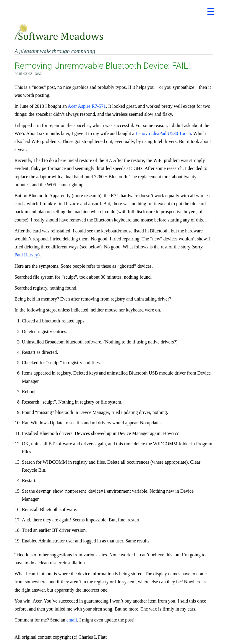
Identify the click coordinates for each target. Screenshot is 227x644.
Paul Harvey (26, 255)
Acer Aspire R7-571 (87, 106)
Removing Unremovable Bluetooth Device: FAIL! (102, 66)
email (72, 620)
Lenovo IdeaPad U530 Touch (163, 133)
